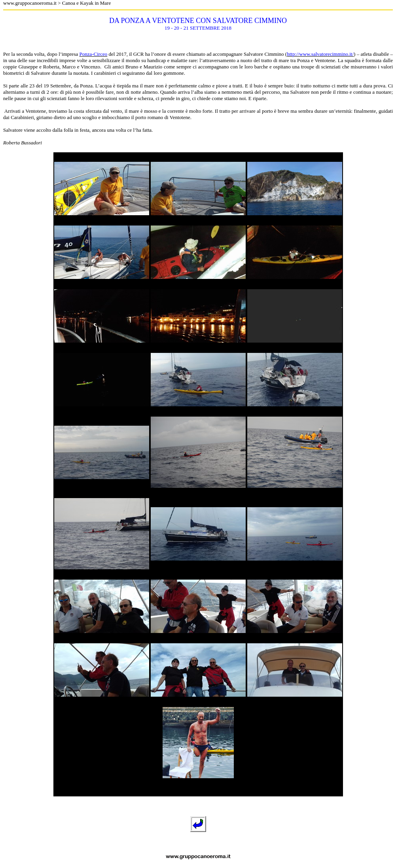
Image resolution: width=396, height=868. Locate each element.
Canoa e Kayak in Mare (86, 3)
